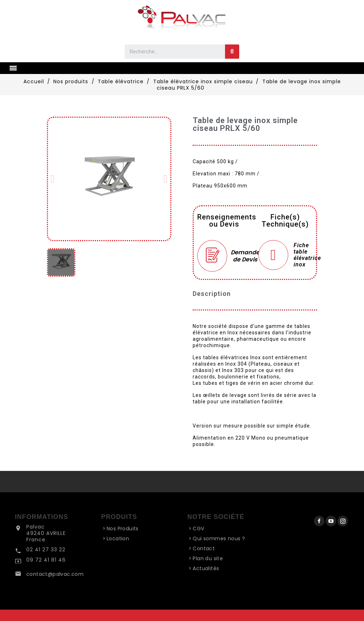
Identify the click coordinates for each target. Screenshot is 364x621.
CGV (198, 529)
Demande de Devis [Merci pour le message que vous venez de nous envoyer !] (241, 256)
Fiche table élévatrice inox (307, 255)
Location (118, 538)
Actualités (206, 568)
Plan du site (208, 558)
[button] (53, 179)
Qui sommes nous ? (219, 538)
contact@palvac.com (55, 574)
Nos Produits (123, 529)
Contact (204, 548)
